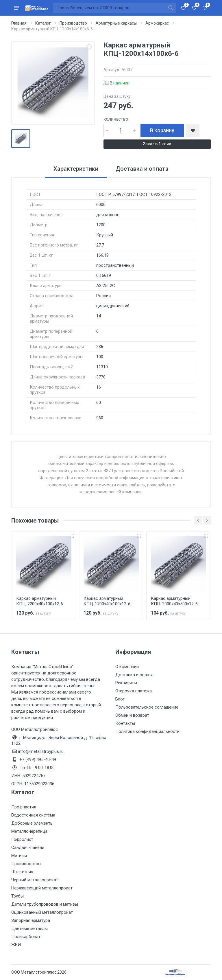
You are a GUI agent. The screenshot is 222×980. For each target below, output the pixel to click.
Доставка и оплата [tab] (142, 169)
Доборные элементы (32, 823)
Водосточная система (33, 815)
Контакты (125, 723)
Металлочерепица (29, 831)
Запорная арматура (31, 920)
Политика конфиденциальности (147, 731)
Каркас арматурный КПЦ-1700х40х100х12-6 (107, 601)
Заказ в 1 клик (157, 144)
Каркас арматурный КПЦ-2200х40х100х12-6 (40, 601)
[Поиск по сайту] (109, 8)
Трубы (17, 896)
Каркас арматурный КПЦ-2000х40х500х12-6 (174, 601)
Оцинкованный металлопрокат (42, 912)
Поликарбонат (26, 937)
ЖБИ (16, 945)
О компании (127, 667)
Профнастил (24, 807)
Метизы (19, 856)
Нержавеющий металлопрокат (42, 888)
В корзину (162, 130)
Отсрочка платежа (134, 691)
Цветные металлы (29, 928)
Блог (120, 699)
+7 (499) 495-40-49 (38, 760)
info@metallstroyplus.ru (41, 751)
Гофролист (22, 839)
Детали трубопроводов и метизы (45, 904)
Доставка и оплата (134, 675)
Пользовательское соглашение (147, 707)
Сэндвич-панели (28, 847)
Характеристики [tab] (76, 169)
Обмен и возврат (132, 715)
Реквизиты (126, 683)
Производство (26, 864)
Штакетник (22, 872)
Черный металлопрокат (35, 880)
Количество (116, 119)
